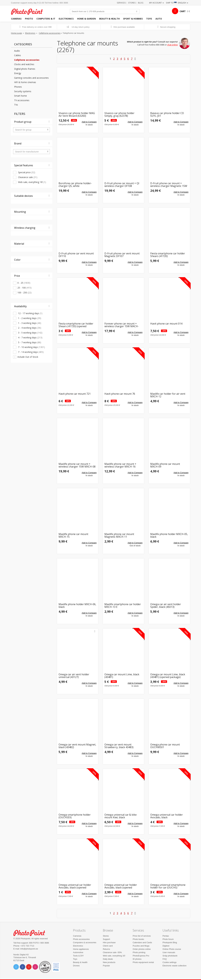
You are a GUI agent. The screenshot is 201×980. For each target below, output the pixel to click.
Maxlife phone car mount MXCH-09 (165, 465)
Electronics (66, 19)
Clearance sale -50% (112, 952)
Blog (141, 3)
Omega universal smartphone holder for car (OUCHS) (168, 886)
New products (109, 962)
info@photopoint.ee (29, 949)
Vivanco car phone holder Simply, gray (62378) (119, 115)
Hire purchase (109, 942)
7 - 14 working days (31, 352)
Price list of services (142, 936)
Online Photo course (172, 949)
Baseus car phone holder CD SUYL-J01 (167, 115)
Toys (149, 19)
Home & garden (86, 19)
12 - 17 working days (30, 313)
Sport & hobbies (133, 19)
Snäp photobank (170, 956)
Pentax (166, 936)
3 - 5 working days (30, 333)
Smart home (20, 96)
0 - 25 (24, 283)
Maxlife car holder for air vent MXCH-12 (168, 395)
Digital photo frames (25, 69)
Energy (18, 73)
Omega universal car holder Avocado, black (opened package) (75, 886)
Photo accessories (81, 939)
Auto (159, 19)
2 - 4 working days (29, 328)
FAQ (165, 959)
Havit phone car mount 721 (75, 394)
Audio (17, 51)
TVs (16, 105)
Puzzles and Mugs (141, 946)
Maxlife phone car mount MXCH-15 (73, 536)
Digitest (166, 946)
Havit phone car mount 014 (166, 324)
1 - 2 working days (29, 318)
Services (121, 3)
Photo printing (139, 952)
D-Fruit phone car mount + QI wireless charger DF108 (122, 185)
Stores (132, 3)
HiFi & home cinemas (25, 82)
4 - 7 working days (30, 337)
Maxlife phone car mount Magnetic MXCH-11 (119, 536)
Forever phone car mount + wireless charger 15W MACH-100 (122, 325)
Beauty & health (109, 19)
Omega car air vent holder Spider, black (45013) (166, 606)
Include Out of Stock (28, 357)
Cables (18, 55)
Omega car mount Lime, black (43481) (122, 676)
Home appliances (81, 949)
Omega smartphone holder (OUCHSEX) (75, 816)
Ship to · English (177, 3)
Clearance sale (27, 177)
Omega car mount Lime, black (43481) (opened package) (168, 676)
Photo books (138, 939)
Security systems (23, 91)
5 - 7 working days (29, 342)
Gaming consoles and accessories (31, 78)
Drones (76, 966)
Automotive (78, 952)
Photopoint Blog (170, 942)
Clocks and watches (24, 64)
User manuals (169, 952)
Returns (106, 949)
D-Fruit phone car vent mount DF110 (76, 255)
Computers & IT (46, 19)
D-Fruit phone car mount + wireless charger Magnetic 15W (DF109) (169, 185)
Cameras (16, 19)
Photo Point (31, 933)
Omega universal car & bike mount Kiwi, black (121, 816)
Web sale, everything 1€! (32, 182)
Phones (18, 87)
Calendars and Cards (142, 942)
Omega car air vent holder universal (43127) (74, 676)
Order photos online (142, 949)
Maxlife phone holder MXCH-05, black (169, 536)
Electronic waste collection (174, 966)
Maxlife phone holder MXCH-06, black (77, 606)
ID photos (137, 959)
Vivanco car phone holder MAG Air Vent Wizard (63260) (77, 115)
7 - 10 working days (31, 347)
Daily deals (108, 959)
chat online (172, 45)
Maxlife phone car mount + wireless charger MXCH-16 (120, 465)
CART (183, 11)
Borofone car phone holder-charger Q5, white (75, 185)
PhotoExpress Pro (141, 956)
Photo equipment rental (143, 962)
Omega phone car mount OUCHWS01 (165, 746)
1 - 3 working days (29, 323)
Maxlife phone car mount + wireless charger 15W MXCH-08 (77, 465)
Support (106, 939)
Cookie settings (170, 962)
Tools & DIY (78, 956)
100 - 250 (24, 293)
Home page (16, 33)
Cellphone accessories (50, 33)
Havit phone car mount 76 (120, 394)
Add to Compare (89, 122)
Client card (108, 946)
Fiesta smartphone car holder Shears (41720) (168, 255)
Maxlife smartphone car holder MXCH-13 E (123, 606)
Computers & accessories (85, 942)
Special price (26, 172)
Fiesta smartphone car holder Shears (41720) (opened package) (76, 325)
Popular (106, 966)
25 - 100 (24, 288)
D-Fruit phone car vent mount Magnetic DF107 (122, 255)
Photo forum (168, 939)
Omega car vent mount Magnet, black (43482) (77, 746)
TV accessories (22, 100)
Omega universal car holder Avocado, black (167, 816)
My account (156, 3)
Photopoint (29, 11)
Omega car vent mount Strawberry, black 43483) (119, 746)
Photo (29, 19)
